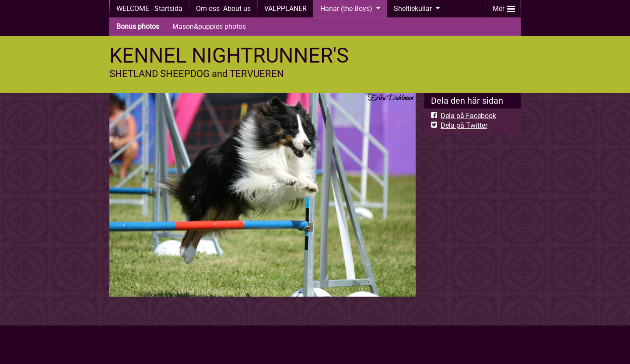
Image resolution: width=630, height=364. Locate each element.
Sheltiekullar (413, 9)
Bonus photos (138, 26)
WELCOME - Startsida (149, 9)
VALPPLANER (285, 9)
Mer (504, 7)
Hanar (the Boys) (346, 9)
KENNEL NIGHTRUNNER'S (229, 55)
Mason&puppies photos (209, 26)
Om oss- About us (223, 9)
